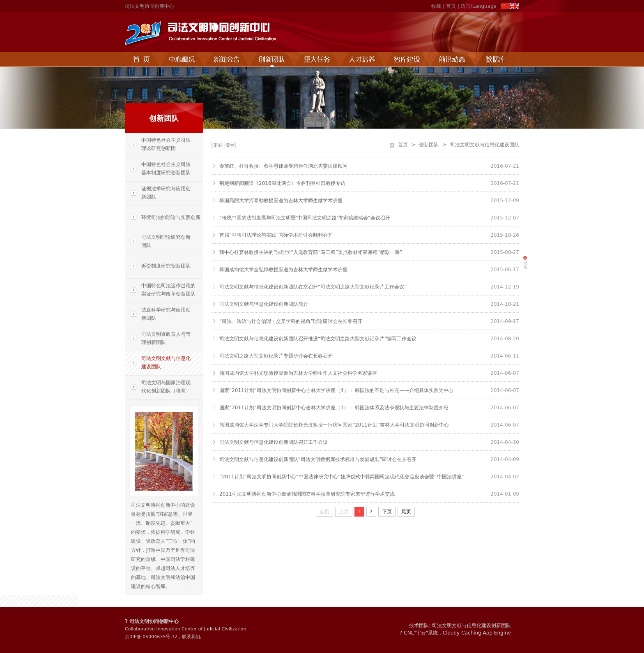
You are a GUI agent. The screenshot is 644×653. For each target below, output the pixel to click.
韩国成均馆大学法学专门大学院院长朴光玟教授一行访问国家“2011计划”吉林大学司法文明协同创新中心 (334, 425)
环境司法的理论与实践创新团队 (163, 222)
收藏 (436, 6)
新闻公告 (227, 59)
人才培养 (363, 59)
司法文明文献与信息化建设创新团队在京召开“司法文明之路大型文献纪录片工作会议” (313, 287)
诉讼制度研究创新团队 (166, 266)
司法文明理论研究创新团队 (166, 241)
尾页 (406, 512)
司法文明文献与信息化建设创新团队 (471, 625)
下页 (387, 512)
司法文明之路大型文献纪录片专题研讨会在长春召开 (276, 356)
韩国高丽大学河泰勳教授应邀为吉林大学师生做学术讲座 (281, 201)
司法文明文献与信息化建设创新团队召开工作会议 (274, 442)
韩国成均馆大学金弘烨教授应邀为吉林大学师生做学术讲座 (283, 270)
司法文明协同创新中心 (149, 6)
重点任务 (318, 59)
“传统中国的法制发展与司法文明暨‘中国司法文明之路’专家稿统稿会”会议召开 (305, 218)
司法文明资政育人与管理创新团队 (166, 338)
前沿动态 (453, 59)
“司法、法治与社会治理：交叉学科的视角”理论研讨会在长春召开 (291, 321)
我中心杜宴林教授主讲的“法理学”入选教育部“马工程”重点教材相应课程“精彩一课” (311, 252)
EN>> (514, 6)
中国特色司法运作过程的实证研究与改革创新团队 (168, 290)
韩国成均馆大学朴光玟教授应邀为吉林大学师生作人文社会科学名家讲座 (298, 373)
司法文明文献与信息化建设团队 (166, 362)
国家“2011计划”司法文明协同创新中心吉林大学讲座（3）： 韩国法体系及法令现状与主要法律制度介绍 (334, 408)
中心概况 (182, 59)
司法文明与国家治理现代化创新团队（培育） (166, 387)
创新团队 (272, 59)
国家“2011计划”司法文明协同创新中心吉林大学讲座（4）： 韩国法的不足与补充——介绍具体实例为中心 (336, 390)
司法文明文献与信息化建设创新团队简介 (264, 304)
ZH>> (505, 6)
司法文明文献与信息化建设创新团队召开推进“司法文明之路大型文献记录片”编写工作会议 (318, 339)
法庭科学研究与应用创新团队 (166, 314)
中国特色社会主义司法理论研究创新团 (166, 144)
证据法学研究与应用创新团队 (166, 193)
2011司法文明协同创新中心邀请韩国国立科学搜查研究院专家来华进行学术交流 (307, 494)
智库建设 (408, 59)
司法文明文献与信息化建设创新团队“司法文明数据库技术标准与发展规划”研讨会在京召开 (318, 459)
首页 (451, 6)
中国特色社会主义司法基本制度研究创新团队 (166, 168)
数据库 (497, 59)
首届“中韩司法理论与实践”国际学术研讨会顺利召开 (276, 235)
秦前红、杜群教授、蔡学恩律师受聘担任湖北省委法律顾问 (283, 166)
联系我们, (192, 637)
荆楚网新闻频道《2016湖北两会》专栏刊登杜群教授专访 (282, 183)
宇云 (421, 633)
